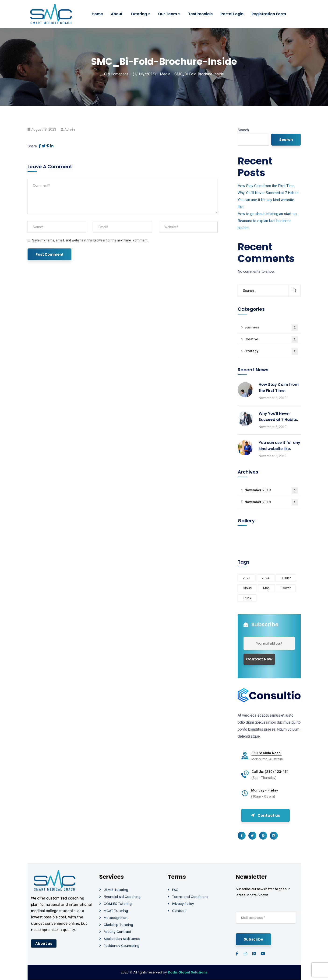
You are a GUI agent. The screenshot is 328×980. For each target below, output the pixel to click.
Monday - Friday (265, 790)
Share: (33, 146)
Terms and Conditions (190, 897)
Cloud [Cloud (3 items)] (247, 588)
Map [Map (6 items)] (266, 588)
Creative (271, 340)
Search (243, 130)
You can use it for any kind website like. (279, 446)
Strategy (271, 351)
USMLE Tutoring (116, 890)
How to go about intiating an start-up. (268, 214)
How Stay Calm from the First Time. (266, 186)
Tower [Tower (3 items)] (286, 588)
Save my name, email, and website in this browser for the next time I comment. (90, 240)
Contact (179, 911)
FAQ (175, 890)
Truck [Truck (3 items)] (247, 598)
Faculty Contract (118, 932)
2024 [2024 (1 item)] (265, 578)
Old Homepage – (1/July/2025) (130, 74)
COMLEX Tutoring (118, 904)
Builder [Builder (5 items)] (286, 578)
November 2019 (271, 490)
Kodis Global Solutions (188, 972)
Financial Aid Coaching (122, 897)
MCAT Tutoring (116, 911)
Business (271, 328)
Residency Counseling (122, 946)
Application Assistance (122, 939)
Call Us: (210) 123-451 (270, 772)
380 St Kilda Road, (266, 753)
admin (70, 129)
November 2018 (271, 502)
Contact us (265, 815)
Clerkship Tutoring (118, 925)
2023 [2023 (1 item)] (247, 578)
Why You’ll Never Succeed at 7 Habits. (268, 193)
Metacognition (116, 918)
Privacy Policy (183, 904)
